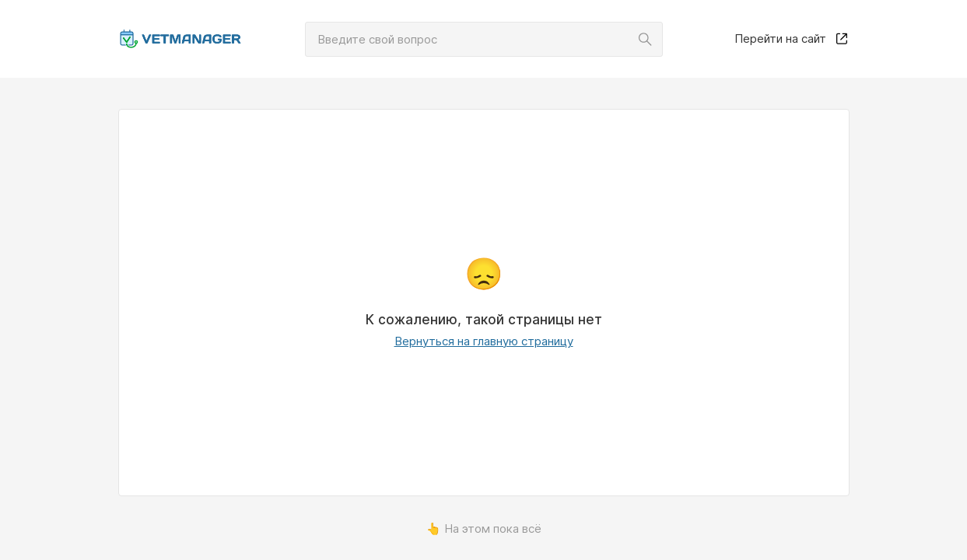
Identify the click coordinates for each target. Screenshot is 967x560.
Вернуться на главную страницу (484, 341)
